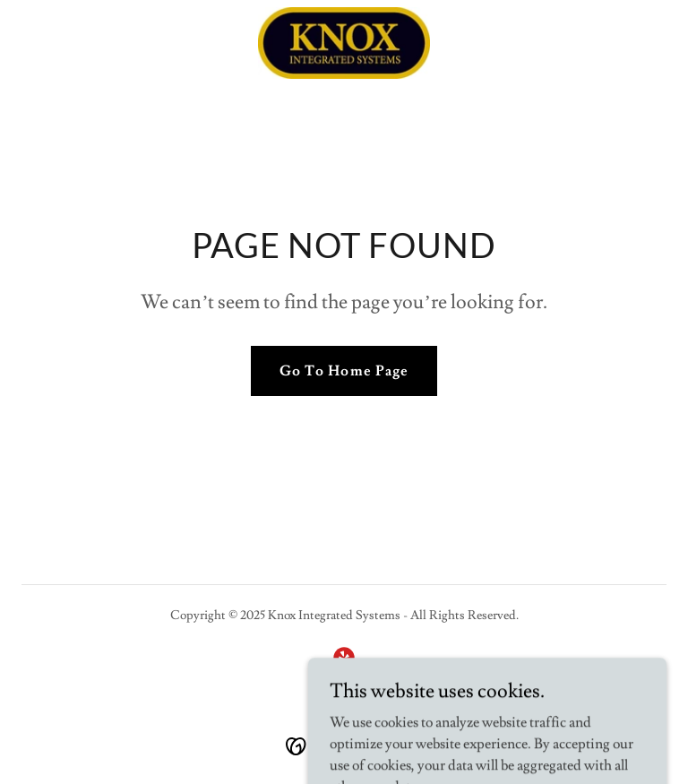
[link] (344, 43)
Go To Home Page (344, 371)
